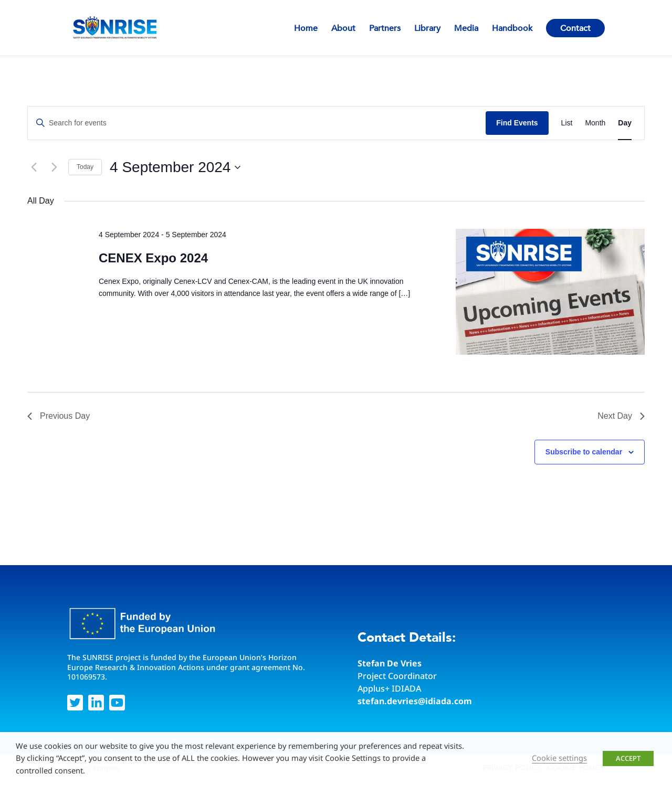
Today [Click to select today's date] (85, 167)
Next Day (621, 416)
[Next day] (54, 167)
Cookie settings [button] (559, 758)
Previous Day (59, 416)
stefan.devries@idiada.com (415, 701)
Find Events (517, 123)
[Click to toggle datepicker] (175, 167)
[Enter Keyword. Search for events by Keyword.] (257, 123)
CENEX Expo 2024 (153, 258)
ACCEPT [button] (628, 758)
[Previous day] (34, 167)
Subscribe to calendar (584, 452)
